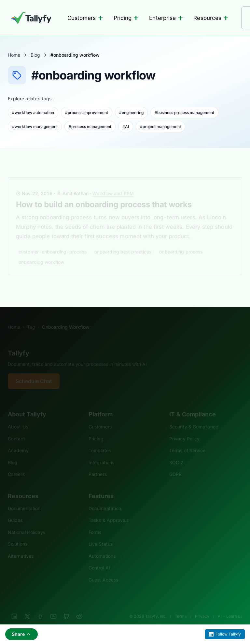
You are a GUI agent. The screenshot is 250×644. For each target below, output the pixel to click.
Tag (31, 318)
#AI (126, 127)
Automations (102, 547)
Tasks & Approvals (109, 511)
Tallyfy (19, 344)
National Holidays (27, 523)
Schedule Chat (34, 372)
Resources (211, 18)
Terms (181, 607)
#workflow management (35, 127)
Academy (18, 442)
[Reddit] (79, 608)
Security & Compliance (194, 418)
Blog (35, 55)
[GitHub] (66, 608)
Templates (100, 442)
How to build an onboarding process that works (104, 196)
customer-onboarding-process (53, 243)
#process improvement (87, 113)
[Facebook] (40, 608)
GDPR (175, 465)
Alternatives (21, 547)
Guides (15, 511)
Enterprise (166, 18)
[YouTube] (53, 608)
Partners (98, 465)
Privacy (202, 607)
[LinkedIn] (14, 608)
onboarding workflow (41, 253)
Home (14, 55)
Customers (85, 18)
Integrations (101, 454)
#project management (160, 127)
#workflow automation (33, 113)
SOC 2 (176, 454)
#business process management (184, 113)
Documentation (24, 500)
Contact (16, 430)
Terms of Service (187, 442)
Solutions (18, 535)
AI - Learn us (230, 607)
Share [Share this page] (21, 634)
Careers (16, 465)
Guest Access (103, 571)
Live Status (101, 535)
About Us (18, 418)
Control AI (99, 559)
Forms (95, 523)
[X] (27, 608)
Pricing (126, 18)
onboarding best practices (123, 243)
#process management (90, 127)
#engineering (131, 113)
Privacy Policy (184, 430)
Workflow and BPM (113, 185)
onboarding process (181, 243)
